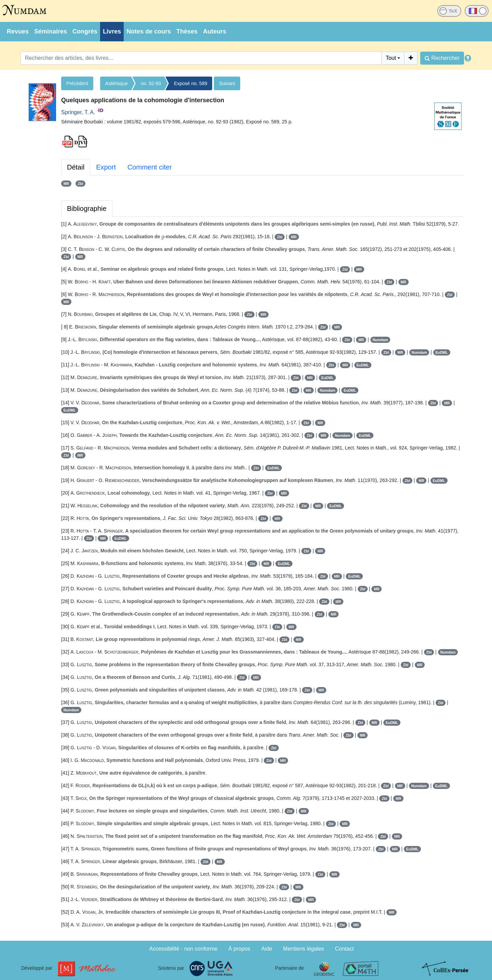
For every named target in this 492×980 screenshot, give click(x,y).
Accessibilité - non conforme (183, 949)
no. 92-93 (151, 83)
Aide (266, 949)
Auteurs (215, 31)
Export (106, 167)
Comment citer (150, 167)
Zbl (80, 184)
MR (66, 184)
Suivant (227, 83)
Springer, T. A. (78, 112)
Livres (112, 31)
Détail (76, 167)
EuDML (442, 352)
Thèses (187, 31)
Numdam (380, 340)
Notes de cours (149, 31)
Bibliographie (87, 209)
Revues (18, 31)
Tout (391, 58)
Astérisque (117, 83)
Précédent (77, 83)
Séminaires (51, 31)
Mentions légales (303, 949)
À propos (240, 949)
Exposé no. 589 (190, 83)
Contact (344, 949)
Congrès (85, 31)
